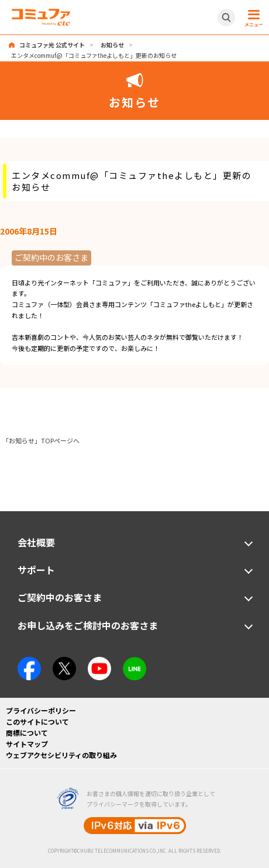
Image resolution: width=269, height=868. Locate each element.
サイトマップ (27, 744)
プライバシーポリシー (41, 710)
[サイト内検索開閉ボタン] (226, 18)
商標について (27, 733)
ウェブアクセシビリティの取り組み (61, 755)
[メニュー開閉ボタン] (252, 18)
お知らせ (112, 45)
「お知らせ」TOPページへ (41, 440)
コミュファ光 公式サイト (52, 45)
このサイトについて (37, 721)
